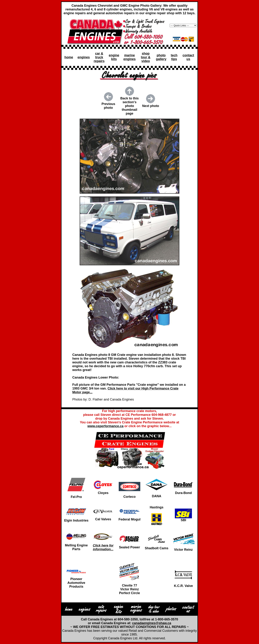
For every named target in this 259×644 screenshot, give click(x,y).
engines (84, 57)
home (69, 57)
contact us (188, 57)
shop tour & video (146, 57)
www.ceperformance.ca (105, 426)
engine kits (114, 57)
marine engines (129, 57)
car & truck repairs (99, 57)
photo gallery (161, 57)
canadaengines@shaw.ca (152, 623)
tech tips (174, 57)
